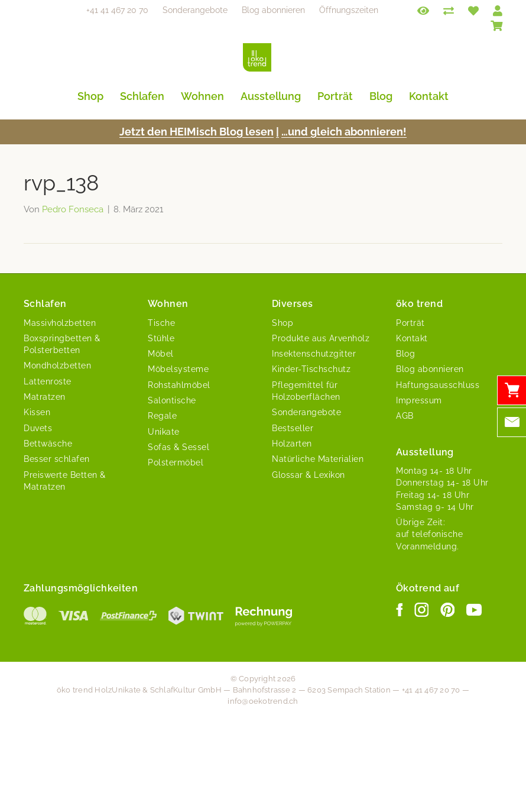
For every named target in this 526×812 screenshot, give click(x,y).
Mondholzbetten (57, 365)
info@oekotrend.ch (263, 701)
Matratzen (45, 397)
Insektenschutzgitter (314, 354)
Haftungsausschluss (438, 385)
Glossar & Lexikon (309, 475)
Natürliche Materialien (318, 459)
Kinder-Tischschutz (311, 369)
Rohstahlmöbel (179, 385)
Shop (90, 96)
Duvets (38, 428)
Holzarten (292, 444)
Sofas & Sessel (178, 447)
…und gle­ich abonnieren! (344, 132)
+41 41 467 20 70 (117, 10)
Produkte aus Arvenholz (321, 338)
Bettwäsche (48, 444)
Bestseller (293, 428)
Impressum (419, 400)
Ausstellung (271, 96)
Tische (161, 323)
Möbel (161, 354)
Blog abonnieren (273, 10)
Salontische (172, 400)
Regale (162, 416)
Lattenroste (48, 381)
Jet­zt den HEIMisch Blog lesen (197, 132)
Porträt (335, 96)
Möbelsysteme (178, 369)
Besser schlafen (57, 459)
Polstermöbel (176, 462)
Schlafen (142, 96)
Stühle (161, 338)
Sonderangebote (195, 10)
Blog (381, 96)
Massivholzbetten (60, 323)
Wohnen (202, 96)
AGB (405, 416)
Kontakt (429, 96)
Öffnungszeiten (349, 10)
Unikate (164, 432)
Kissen (37, 412)
